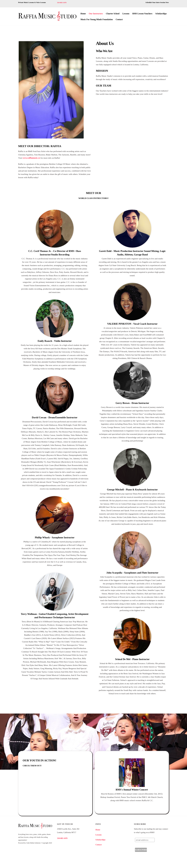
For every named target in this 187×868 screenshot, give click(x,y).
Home (83, 14)
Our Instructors (96, 14)
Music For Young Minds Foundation (97, 19)
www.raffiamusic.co (37, 158)
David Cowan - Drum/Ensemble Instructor (55, 418)
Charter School (113, 14)
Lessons (126, 14)
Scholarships (161, 14)
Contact (119, 19)
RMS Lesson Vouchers (142, 14)
